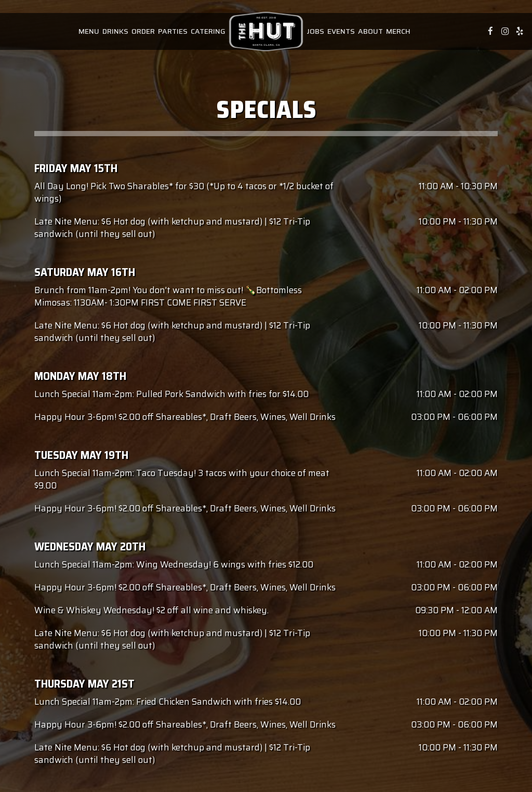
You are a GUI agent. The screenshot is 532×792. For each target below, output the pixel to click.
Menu (89, 31)
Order (143, 31)
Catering (208, 31)
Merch (398, 31)
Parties (173, 31)
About (370, 31)
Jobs (315, 31)
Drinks (115, 31)
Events (341, 31)
